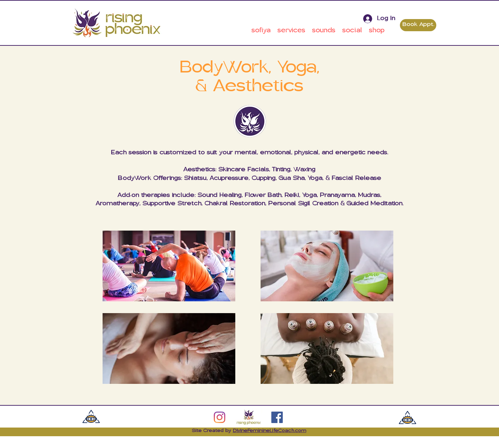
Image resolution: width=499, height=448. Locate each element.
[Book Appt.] (418, 25)
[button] (261, 31)
